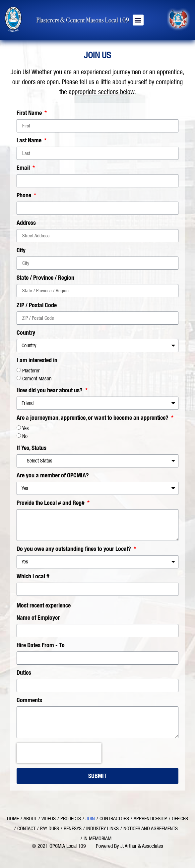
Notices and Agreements (151, 828)
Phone (25, 196)
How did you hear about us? (50, 391)
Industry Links (102, 828)
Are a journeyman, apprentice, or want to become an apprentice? (93, 418)
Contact (26, 828)
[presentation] (59, 753)
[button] (138, 20)
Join (90, 819)
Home (13, 819)
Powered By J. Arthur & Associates (130, 846)
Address (26, 223)
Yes (26, 428)
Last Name (30, 141)
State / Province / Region (45, 278)
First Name (30, 113)
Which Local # (33, 577)
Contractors (114, 819)
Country (26, 333)
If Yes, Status (32, 448)
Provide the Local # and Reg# (51, 503)
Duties (24, 673)
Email (24, 168)
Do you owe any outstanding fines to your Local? (74, 549)
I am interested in (37, 361)
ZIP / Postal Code (37, 306)
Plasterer (31, 371)
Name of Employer (38, 618)
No (25, 436)
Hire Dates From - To (41, 646)
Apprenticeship (150, 819)
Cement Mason (37, 379)
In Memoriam (97, 838)
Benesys (73, 828)
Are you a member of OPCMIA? (53, 476)
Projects (71, 819)
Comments (29, 700)
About (30, 819)
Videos (49, 819)
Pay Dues (50, 828)
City (21, 251)
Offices (180, 819)
